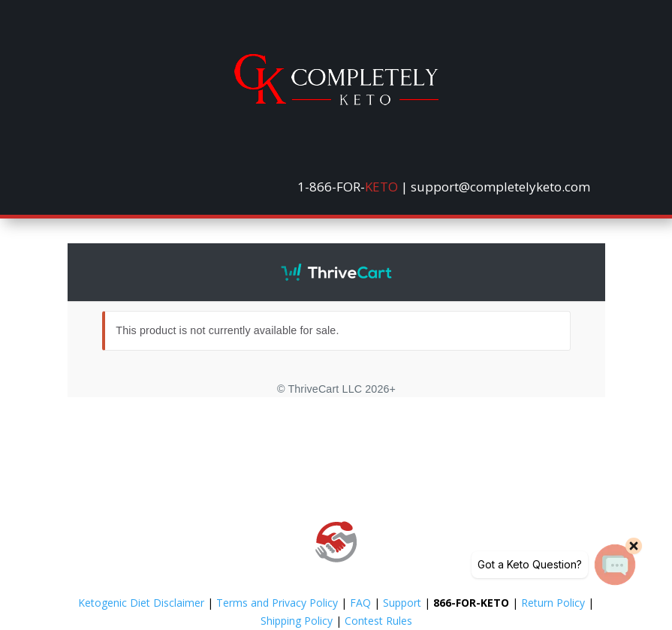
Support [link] (402, 603)
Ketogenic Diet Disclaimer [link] (141, 603)
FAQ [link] (360, 603)
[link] (336, 101)
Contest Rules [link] (378, 621)
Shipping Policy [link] (297, 621)
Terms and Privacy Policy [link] (277, 603)
